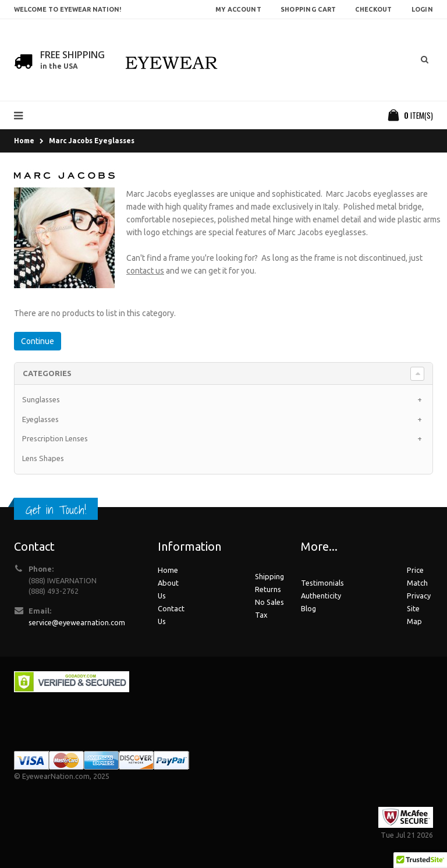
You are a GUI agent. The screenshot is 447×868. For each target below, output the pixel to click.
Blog (308, 608)
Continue (38, 341)
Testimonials (322, 583)
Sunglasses (41, 399)
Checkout (373, 9)
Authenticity (321, 596)
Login (422, 9)
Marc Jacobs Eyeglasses (92, 141)
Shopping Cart (308, 9)
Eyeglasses (40, 419)
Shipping (269, 576)
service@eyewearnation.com (77, 622)
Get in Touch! (56, 510)
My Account (238, 9)
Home (24, 141)
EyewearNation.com (56, 776)
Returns (268, 589)
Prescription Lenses (55, 438)
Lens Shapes (43, 458)
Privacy (419, 596)
